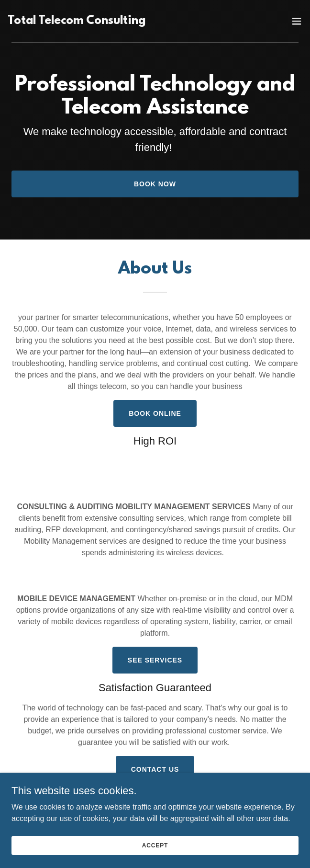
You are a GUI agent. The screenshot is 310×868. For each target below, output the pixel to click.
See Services (155, 660)
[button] (297, 21)
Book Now (155, 184)
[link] (110, 21)
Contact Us (155, 769)
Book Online (155, 413)
